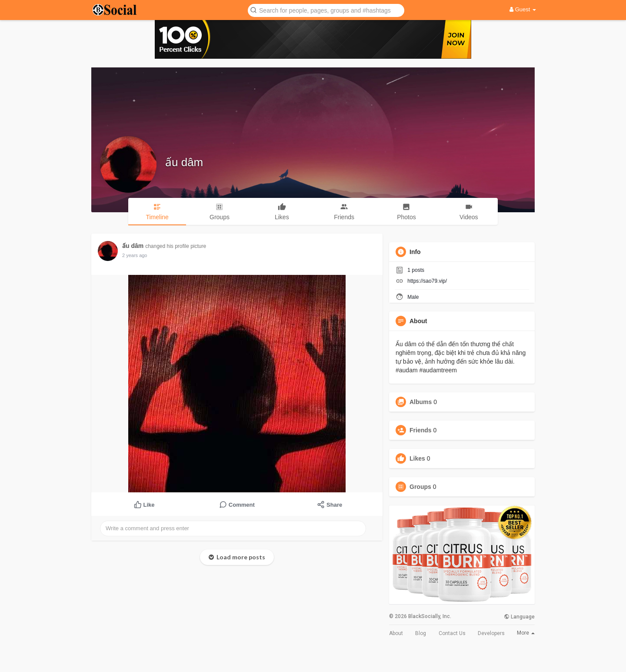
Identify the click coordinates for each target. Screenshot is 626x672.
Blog (421, 633)
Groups (420, 487)
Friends (421, 430)
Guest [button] (523, 9)
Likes (417, 458)
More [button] (526, 633)
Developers (491, 633)
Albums (421, 402)
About (396, 633)
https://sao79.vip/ (427, 281)
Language (519, 617)
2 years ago (135, 255)
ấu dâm (184, 162)
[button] (326, 10)
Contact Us (452, 633)
